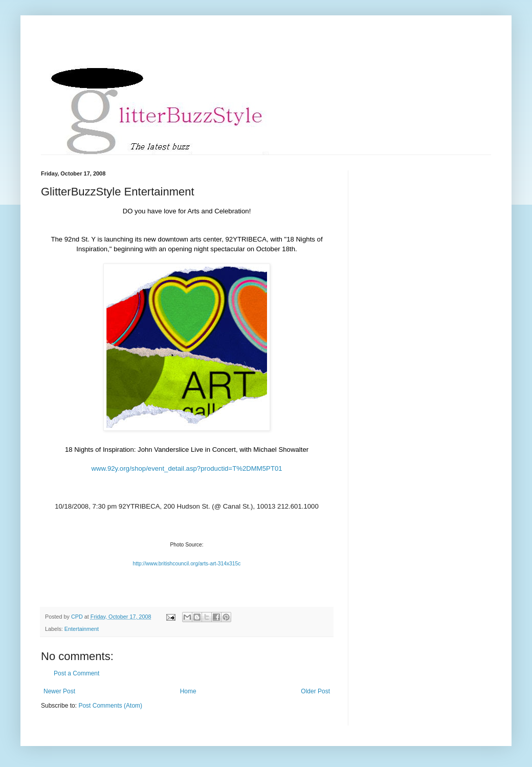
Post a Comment (76, 673)
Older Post (315, 691)
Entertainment (82, 629)
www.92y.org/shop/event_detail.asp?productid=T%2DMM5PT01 (186, 468)
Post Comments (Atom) (110, 706)
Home (188, 691)
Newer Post (59, 691)
